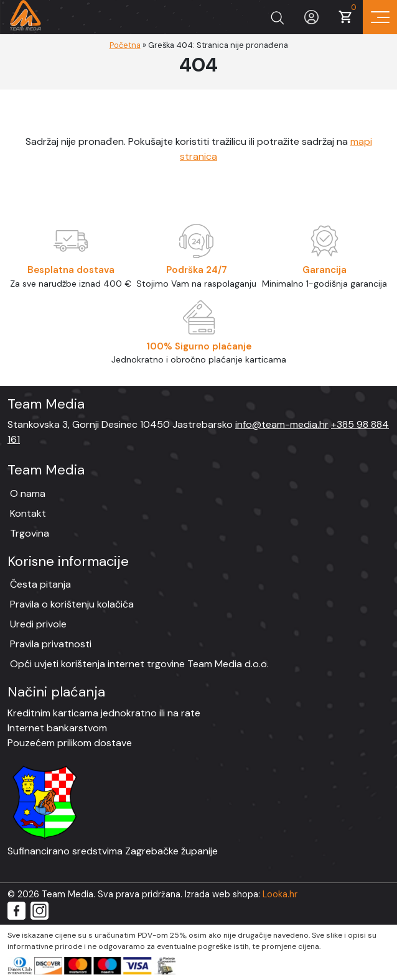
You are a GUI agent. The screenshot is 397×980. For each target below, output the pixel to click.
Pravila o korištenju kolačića (72, 604)
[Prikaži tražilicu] (277, 17)
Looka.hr (280, 894)
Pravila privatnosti (51, 644)
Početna (125, 45)
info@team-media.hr (282, 424)
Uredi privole (38, 624)
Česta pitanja (40, 584)
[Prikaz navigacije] (380, 17)
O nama (28, 493)
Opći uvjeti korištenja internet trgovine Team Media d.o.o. (139, 664)
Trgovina (30, 533)
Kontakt (28, 513)
